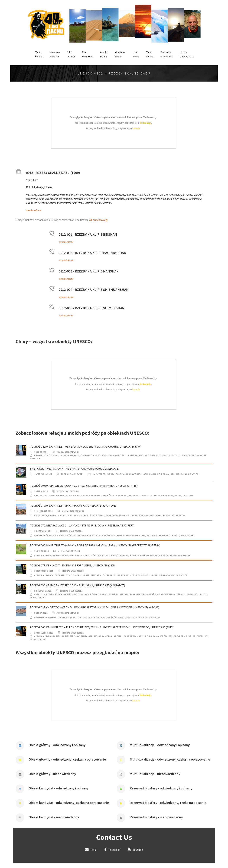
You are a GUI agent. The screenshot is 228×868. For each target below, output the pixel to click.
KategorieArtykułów (167, 54)
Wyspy (192, 455)
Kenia (86, 575)
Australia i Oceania (46, 495)
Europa (38, 455)
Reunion (191, 636)
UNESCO (166, 455)
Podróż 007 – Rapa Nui (115, 495)
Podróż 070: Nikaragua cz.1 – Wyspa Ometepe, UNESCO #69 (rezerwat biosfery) (82, 525)
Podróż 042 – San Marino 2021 (110, 455)
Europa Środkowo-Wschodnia (133, 474)
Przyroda (134, 495)
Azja (57, 594)
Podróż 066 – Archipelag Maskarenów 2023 (135, 555)
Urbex (33, 597)
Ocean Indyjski (111, 575)
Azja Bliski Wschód (72, 594)
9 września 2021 (43, 474)
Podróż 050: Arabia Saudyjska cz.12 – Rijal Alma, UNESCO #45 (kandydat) (77, 585)
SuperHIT (155, 455)
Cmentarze (99, 474)
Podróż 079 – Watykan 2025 (128, 516)
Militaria (96, 575)
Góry (70, 535)
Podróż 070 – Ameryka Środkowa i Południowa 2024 (116, 535)
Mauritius (104, 555)
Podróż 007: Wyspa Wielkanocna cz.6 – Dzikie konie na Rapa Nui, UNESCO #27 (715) (84, 486)
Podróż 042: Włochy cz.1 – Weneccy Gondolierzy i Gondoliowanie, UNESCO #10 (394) (85, 447)
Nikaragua (80, 535)
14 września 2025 (44, 571)
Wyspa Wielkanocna (162, 495)
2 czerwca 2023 (43, 591)
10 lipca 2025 (42, 551)
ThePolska (71, 54)
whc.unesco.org (98, 220)
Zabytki (201, 455)
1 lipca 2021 (41, 452)
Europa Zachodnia (68, 516)
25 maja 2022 (41, 491)
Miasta (65, 455)
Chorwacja (41, 617)
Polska (165, 474)
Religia (175, 474)
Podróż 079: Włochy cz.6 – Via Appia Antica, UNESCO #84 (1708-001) (73, 506)
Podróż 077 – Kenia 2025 (135, 575)
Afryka (38, 555)
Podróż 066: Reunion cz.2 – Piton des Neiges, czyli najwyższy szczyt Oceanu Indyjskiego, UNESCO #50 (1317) (102, 627)
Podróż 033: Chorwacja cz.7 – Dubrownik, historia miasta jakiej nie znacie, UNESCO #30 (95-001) (94, 607)
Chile (61, 495)
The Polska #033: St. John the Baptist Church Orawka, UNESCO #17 (75, 469)
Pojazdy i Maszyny (138, 455)
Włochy (176, 455)
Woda (185, 455)
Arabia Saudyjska (44, 594)
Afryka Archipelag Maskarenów (61, 555)
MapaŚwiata (39, 54)
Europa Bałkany (66, 617)
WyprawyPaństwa (55, 54)
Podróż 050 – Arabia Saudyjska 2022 (166, 594)
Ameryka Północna (45, 535)
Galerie (55, 455)
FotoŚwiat (136, 54)
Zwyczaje (35, 459)
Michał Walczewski (68, 452)
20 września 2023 (44, 633)
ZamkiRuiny (104, 54)
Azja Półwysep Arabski (98, 594)
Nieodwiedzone (34, 210)
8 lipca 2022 (41, 613)
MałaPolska (150, 54)
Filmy (47, 455)
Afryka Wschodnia (54, 575)
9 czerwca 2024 (43, 531)
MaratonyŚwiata (120, 54)
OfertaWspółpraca (186, 54)
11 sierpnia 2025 (43, 511)
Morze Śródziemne (81, 455)
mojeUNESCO (88, 54)
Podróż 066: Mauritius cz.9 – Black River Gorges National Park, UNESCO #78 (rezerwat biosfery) (95, 545)
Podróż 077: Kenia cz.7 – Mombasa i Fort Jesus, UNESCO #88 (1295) (73, 565)
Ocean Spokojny (92, 495)
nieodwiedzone (66, 242)
